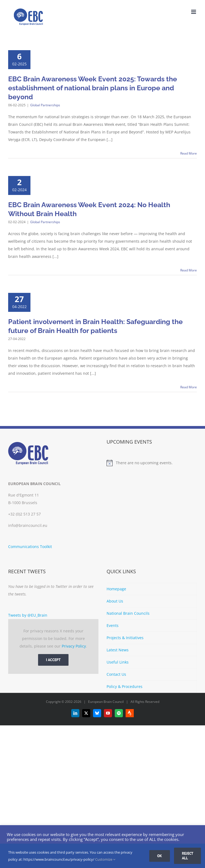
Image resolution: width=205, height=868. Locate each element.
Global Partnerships (45, 105)
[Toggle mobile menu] (194, 12)
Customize (105, 859)
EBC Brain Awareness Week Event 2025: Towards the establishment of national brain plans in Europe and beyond (93, 88)
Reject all (188, 856)
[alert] (152, 463)
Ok (160, 856)
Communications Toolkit (30, 547)
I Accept (53, 660)
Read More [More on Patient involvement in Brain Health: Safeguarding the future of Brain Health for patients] (189, 387)
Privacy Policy (74, 646)
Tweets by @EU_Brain (28, 615)
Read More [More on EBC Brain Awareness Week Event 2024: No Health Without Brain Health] (189, 270)
